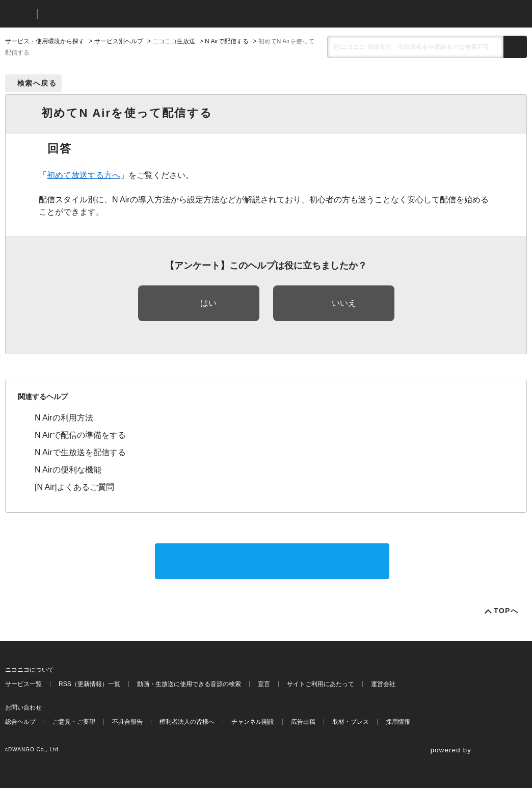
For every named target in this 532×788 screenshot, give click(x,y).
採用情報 (398, 722)
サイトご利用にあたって (321, 684)
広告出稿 (303, 722)
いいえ (344, 303)
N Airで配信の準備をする (80, 435)
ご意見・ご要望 (74, 722)
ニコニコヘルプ (99, 14)
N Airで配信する (227, 41)
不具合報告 (127, 722)
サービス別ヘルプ (119, 41)
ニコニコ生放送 (174, 41)
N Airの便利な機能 (68, 470)
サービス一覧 (23, 684)
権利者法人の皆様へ (187, 722)
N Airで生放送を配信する (80, 452)
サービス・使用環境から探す (45, 41)
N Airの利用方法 (64, 418)
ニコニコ (19, 14)
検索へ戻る (37, 83)
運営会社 (383, 684)
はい (208, 303)
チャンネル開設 (253, 722)
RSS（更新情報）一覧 (89, 684)
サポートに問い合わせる (272, 561)
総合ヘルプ (20, 722)
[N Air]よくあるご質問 (74, 487)
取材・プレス (351, 722)
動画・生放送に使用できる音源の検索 (189, 684)
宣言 (264, 684)
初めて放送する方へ (84, 175)
